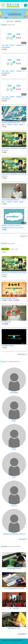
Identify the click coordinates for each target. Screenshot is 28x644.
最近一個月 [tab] (15, 249)
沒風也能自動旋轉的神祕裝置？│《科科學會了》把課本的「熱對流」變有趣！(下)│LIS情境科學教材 (14, 124)
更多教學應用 (22, 634)
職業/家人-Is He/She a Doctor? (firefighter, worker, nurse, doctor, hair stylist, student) (13, 226)
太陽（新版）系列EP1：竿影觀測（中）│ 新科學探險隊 (14, 72)
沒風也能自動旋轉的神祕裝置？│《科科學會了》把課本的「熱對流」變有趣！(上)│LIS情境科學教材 (14, 201)
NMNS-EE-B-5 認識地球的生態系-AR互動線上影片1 (14, 175)
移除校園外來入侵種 (14, 628)
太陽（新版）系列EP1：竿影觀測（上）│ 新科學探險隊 (14, 98)
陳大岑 (14, 477)
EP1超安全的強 (6, 322)
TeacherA (14, 506)
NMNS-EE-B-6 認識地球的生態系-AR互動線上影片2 (14, 149)
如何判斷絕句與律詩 (8, 346)
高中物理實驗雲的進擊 (14, 568)
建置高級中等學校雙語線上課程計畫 (14, 534)
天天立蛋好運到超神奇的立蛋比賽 (14, 588)
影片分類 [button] (9, 21)
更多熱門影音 (22, 354)
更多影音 (23, 236)
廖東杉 (14, 421)
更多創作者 (22, 539)
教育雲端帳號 (14, 392)
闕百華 (14, 449)
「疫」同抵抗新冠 (14, 608)
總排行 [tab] (5, 252)
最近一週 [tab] (5, 249)
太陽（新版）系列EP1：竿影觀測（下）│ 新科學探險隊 (14, 46)
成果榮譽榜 (18, 21)
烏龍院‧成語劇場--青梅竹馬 (10, 298)
